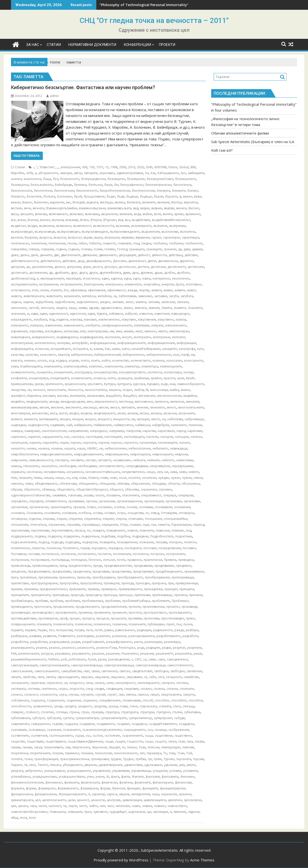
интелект (179, 337)
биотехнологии (143, 191)
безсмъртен (116, 179)
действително (50, 261)
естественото (21, 290)
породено (99, 548)
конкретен (44, 372)
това (172, 753)
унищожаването (79, 771)
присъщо (126, 595)
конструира (83, 372)
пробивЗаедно (22, 601)
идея (91, 314)
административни (130, 173)
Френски (119, 788)
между (54, 402)
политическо (20, 548)
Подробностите (162, 536)
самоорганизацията (54, 665)
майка (174, 390)
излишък (37, 325)
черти (73, 806)
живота (16, 296)
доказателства (42, 267)
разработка (20, 642)
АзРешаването (168, 173)
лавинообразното (191, 384)
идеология (78, 314)
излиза (181, 319)
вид (136, 208)
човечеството (177, 806)
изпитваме (142, 325)
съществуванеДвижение (85, 741)
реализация (153, 642)
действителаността (25, 261)
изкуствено (166, 319)
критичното (54, 384)
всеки (22, 220)
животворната (34, 296)
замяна (141, 302)
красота (170, 378)
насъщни (182, 437)
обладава (159, 484)
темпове (188, 747)
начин (32, 448)
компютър (132, 366)
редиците (153, 648)
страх (85, 712)
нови (104, 478)
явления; (180, 812)
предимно (184, 566)
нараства (149, 431)
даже (15, 255)
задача (16, 302)
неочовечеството (111, 466)
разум (76, 642)
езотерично (161, 278)
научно (116, 443)
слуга (63, 695)
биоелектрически (158, 185)
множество (40, 413)
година (61, 249)
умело (191, 765)
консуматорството (132, 372)
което (85, 361)
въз (127, 220)
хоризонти (169, 794)
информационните (132, 343)
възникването (141, 226)
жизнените (72, 296)
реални (41, 648)
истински (42, 349)
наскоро (78, 437)
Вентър (177, 202)
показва (161, 542)
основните (52, 513)
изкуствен (129, 319)
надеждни (18, 425)
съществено (183, 736)
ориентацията (61, 507)
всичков (58, 220)
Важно (27, 202)
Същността (135, 741)
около (100, 495)
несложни (34, 472)
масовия (49, 396)
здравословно (111, 308)
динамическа (168, 261)
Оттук (124, 525)
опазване (113, 495)
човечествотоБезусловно (29, 812)
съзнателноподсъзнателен (102, 730)
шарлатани (137, 812)
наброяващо (194, 419)
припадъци (60, 595)
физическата (90, 782)
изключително (109, 319)
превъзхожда (21, 566)
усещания (160, 771)
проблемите (161, 601)
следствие (131, 689)
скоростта (77, 689)
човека (147, 806)
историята (80, 349)
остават (110, 513)
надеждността (38, 425)
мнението (158, 407)
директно (187, 261)
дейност (144, 255)
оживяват (59, 495)
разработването (168, 636)
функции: (134, 788)
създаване (87, 724)
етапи (44, 290)
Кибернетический (108, 355)
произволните (66, 612)
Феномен (187, 777)
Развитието (67, 636)
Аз (147, 173)
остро (121, 513)
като (200, 349)
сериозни (38, 683)
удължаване (153, 765)
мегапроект (147, 396)
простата (135, 612)
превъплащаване (45, 566)
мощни (78, 419)
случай (100, 695)
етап (35, 290)
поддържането (22, 536)
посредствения (170, 548)
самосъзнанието (47, 671)
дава (187, 249)
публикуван (156, 624)
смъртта (189, 695)
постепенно (50, 554)
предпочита (82, 571)
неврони (181, 454)
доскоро (111, 267)
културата (124, 384)
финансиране (163, 782)
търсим (198, 759)
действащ (176, 255)
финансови (183, 782)
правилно (135, 560)
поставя (34, 554)
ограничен (149, 489)
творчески (99, 747)
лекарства (18, 390)
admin (53, 96)
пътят (99, 630)
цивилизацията (155, 800)
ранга (138, 642)
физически (109, 782)
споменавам (132, 700)
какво (116, 349)
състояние (112, 736)
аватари (66, 173)
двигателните (71, 255)
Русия (92, 659)
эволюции (161, 812)
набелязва (175, 419)
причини (196, 595)
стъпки (177, 712)
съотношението (61, 736)
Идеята (102, 314)
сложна (159, 689)
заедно (105, 302)
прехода (128, 583)
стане (134, 706)
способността (21, 706)
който (106, 361)
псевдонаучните (23, 624)
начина (44, 448)
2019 (132, 167)
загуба (174, 296)
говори (34, 249)
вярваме (128, 237)
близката (164, 191)
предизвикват (164, 566)
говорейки (19, 249)
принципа (187, 589)
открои (121, 519)
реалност (69, 648)
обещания (107, 484)
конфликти (19, 378)
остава (98, 513)
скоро (63, 689)
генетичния (57, 243)
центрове (114, 800)
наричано (18, 437)
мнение (143, 407)
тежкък (132, 747)
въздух (32, 226)
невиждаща (179, 448)
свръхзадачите (68, 677)
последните (133, 548)
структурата (130, 712)
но (68, 478)
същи (109, 741)
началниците (168, 443)
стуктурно (163, 712)
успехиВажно (21, 777)
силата (99, 683)
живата (156, 290)
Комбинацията (31, 366)
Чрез (88, 812)
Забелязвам (127, 296)
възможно (64, 226)
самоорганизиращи (151, 665)
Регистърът (127, 648)
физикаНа (72, 782)
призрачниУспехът (53, 589)
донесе (60, 267)
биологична (182, 185)
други (93, 273)
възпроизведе (45, 232)
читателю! (123, 806)
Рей (14, 654)
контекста (155, 372)
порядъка (115, 548)
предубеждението (169, 571)
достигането (177, 267)
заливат (118, 302)
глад (136, 243)
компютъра (150, 366)
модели (86, 413)
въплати (17, 237)
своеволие (194, 671)
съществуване (56, 741)
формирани (89, 788)
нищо (60, 478)
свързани (102, 677)
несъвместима (54, 472)
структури (147, 712)
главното (109, 243)
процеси (103, 618)
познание (147, 542)
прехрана (159, 583)
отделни (35, 519)
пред (63, 566)
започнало (19, 308)
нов (75, 478)
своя (41, 677)
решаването (81, 654)
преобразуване (104, 577)
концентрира (39, 378)
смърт (155, 695)
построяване (40, 560)
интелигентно (45, 343)
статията (165, 706)
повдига (99, 530)
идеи (44, 314)
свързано (118, 677)
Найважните (103, 425)
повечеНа (147, 530)
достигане (158, 267)
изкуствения (147, 319)
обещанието (88, 484)
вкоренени (110, 214)
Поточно (95, 560)
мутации (143, 419)
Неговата (62, 460)
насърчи (167, 437)
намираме (32, 431)
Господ (122, 249)
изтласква (71, 331)
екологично (181, 278)
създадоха (187, 724)
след (89, 689)
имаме (129, 331)
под (188, 530)
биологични (43, 191)
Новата (93, 478)
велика (120, 202)
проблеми (113, 601)
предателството (80, 566)
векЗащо (106, 202)
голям (98, 249)
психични (120, 624)
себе (153, 677)
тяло (32, 765)
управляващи (141, 771)
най (69, 425)
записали (168, 302)
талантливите (54, 747)
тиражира (154, 753)
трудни (116, 759)
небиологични (140, 448)
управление (102, 771)
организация (154, 501)
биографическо (132, 185)
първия (30, 630)
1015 (100, 167)
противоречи (48, 618)
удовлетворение (110, 765)
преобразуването (130, 577)
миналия (193, 402)
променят (119, 612)
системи (34, 689)
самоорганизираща (119, 665)
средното (85, 706)
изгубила (40, 319)
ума (182, 765)
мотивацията (49, 419)
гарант (156, 237)
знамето (180, 308)
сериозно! (54, 683)
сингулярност (125, 683)
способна (196, 700)
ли (29, 390)
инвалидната (21, 337)
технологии (103, 753)
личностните (56, 390)
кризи (39, 384)
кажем (98, 349)
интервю (64, 343)
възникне (160, 226)
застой (34, 308)
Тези (142, 747)
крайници (142, 378)
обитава (123, 484)
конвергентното (23, 372)
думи (127, 273)
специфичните (110, 700)
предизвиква (143, 566)
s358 (29, 173)
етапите (56, 290)
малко (185, 390)
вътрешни (112, 237)
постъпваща (60, 560)
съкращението (135, 730)
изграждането (21, 319)
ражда (179, 630)
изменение (54, 325)
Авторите (91, 173)
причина (181, 595)
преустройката (91, 583)
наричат (34, 437)
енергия (168, 284)
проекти (135, 607)
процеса (88, 618)
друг (74, 273)
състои (98, 736)
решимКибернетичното (29, 659)
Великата (134, 202)
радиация (144, 630)
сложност (31, 695)
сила (89, 683)
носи (123, 478)
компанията (53, 366)
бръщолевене (94, 196)
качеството (48, 355)
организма (174, 501)
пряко (190, 618)
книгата (17, 361)
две (56, 255)
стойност (32, 712)
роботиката (77, 659)
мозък (144, 413)
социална (38, 700)
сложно (17, 695)
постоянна (141, 554)
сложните (187, 689)
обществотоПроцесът (92, 489)
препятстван (20, 583)
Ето (66, 290)
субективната (21, 718)
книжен (30, 361)
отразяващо (91, 525)
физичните (143, 782)
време (179, 214)
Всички (33, 220)
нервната (18, 472)
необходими (87, 466)
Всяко (84, 220)
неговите (77, 460)
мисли (104, 407)
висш (15, 214)
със (88, 736)
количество (121, 361)
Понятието (71, 548)
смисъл (143, 695)
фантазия (153, 777)
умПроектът (34, 771)
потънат (109, 560)
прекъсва (84, 577)
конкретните (63, 372)
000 (85, 167)
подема (40, 536)
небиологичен (116, 448)
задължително (87, 302)
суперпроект (163, 718)
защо (73, 308)
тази (182, 741)
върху (99, 237)
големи (86, 249)
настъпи (152, 437)
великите (149, 202)
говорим (47, 249)
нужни (187, 478)
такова (27, 747)
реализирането (22, 648)
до (28, 267)
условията (190, 771)
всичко (45, 220)
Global (184, 167)
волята (168, 214)
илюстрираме (98, 331)
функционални (46, 794)
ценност (83, 800)
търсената (184, 759)
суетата (68, 718)
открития (75, 519)
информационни (103, 343)
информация (186, 343)
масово (63, 396)
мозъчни (170, 413)
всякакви (72, 220)
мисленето (73, 407)
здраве (94, 308)
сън (150, 730)
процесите (118, 618)
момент (17, 419)
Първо (42, 630)
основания (182, 507)
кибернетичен (82, 355)
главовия (124, 243)
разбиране (19, 636)
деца (81, 261)
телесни (154, 747)
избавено (116, 314)
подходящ (73, 542)
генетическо (20, 243)
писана (80, 530)
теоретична (20, 753)
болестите (34, 196)
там (68, 747)
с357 (138, 659)
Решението (130, 654)
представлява (121, 571)
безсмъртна (20, 185)
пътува (79, 630)
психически (83, 624)
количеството (141, 361)
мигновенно (144, 402)
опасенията (131, 495)
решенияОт (164, 654)
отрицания (110, 525)
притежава (142, 595)
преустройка (69, 583)
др (51, 273)
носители (149, 478)
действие (191, 255)
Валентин (41, 202)
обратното (32, 489)
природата (93, 595)
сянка (172, 741)
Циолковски (193, 800)
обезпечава (68, 484)
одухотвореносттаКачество (31, 495)
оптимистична (56, 501)
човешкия (75, 812)
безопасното (70, 179)
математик (78, 396)
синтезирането (148, 683)
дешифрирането (99, 261)
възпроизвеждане (95, 232)
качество (32, 355)
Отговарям (169, 513)
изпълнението (176, 325)
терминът (72, 753)
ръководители (119, 659)
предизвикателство (118, 566)
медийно (18, 402)
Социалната (56, 700)
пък (179, 624)
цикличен (175, 800)
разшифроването (119, 642)
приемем (31, 589)
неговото (104, 460)
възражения (151, 232)
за (115, 296)
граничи (170, 249)
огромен (165, 489)
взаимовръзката (119, 208)
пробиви (41, 601)
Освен (91, 507)
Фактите (138, 777)
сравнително (43, 706)
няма (29, 484)
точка (28, 759)
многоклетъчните (191, 407)
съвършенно (41, 724)
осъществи (136, 513)
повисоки (163, 530)
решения (147, 654)
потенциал (79, 560)
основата (18, 513)
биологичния (64, 191)
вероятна (191, 202)
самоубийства (71, 671)
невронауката (140, 454)
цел (38, 800)
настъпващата (134, 437)
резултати (194, 648)
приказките (77, 589)
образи (16, 489)
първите (17, 630)
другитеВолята (110, 273)
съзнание (54, 730)
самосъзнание (22, 671)
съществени (164, 736)
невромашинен (116, 454)
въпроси (60, 237)
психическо (102, 624)
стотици (61, 712)
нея (160, 472)
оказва (88, 495)
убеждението (73, 765)
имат (139, 331)
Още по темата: (27, 156)
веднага (92, 202)
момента (31, 419)
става (124, 706)
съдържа (71, 724)
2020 (140, 167)
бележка (80, 185)
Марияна (34, 396)
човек (136, 806)
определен (19, 501)
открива (49, 519)
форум (105, 788)
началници (148, 443)
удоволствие (133, 765)
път (51, 630)
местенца (126, 402)
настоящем (94, 437)
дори (87, 267)
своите (16, 677)
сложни (172, 689)
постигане (68, 554)
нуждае (164, 478)
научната (90, 443)
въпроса (45, 237)
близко (193, 191)
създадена (139, 724)
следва (99, 689)
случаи (73, 695)
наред (181, 431)
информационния (161, 343)
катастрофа (187, 349)
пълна (188, 624)
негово (91, 460)
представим (101, 571)
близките (179, 191)
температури (171, 747)
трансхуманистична (75, 759)
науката (35, 443)
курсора (139, 384)
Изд (52, 319)
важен (188, 196)
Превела (170, 560)
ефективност (116, 290)
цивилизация (132, 800)
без (56, 179)
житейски (104, 296)
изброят (131, 314)
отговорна (186, 513)
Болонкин (65, 196)
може (122, 413)
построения (20, 560)
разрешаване (59, 642)
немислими (185, 460)
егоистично (91, 278)
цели (71, 800)
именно (150, 331)
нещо (151, 472)
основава (146, 507)
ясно (32, 818)
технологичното (126, 753)
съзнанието (72, 730)
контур (189, 372)
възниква (123, 226)
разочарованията (141, 636)
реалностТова (107, 648)
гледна (146, 243)
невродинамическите (56, 454)
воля (157, 214)
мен (90, 402)
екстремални (49, 284)
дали (34, 255)
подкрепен (71, 536)
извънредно (180, 314)
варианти (57, 202)
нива (174, 472)
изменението (74, 325)
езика (146, 278)
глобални (176, 243)
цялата (23, 806)
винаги (181, 208)
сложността (49, 695)
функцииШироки (173, 788)
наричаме (195, 431)
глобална (160, 243)
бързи (159, 196)
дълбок (170, 273)
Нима (38, 478)
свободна (161, 671)
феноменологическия (27, 782)
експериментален (24, 284)
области (174, 484)
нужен (176, 478)
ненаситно (49, 466)
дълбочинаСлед (23, 278)
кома (15, 366)
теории (58, 753)
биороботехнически (115, 191)
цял (14, 806)
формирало (47, 788)
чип (102, 806)
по (89, 530)
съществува (35, 741)
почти (121, 560)
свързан (87, 677)
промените (102, 612)
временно (193, 214)
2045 (149, 167)
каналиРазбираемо (146, 349)
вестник (17, 208)
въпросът (75, 237)
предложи (18, 571)
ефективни (78, 290)
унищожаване (55, 771)
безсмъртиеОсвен (160, 179)
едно (137, 278)
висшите (27, 214)
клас (176, 355)
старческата (148, 706)
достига (143, 267)
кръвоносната (75, 384)
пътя (89, 630)
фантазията (170, 777)
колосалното (194, 361)
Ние (14, 478)
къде (164, 384)
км (193, 355)
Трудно (128, 759)
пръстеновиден (173, 618)
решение (113, 654)
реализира (172, 642)
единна (116, 278)
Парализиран (181, 525)
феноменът (54, 782)
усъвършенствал (45, 777)
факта (115, 777)
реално (54, 648)
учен (90, 777)
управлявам (121, 771)
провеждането (22, 607)
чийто (93, 806)
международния (73, 402)
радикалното (163, 630)
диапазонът (137, 261)
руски (102, 659)
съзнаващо (37, 730)
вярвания (143, 237)
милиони (177, 402)
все (13, 220)
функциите (150, 788)
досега (98, 267)
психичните (137, 624)
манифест (18, 396)
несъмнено (75, 472)
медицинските (37, 402)
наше (81, 448)
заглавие (161, 296)
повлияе (178, 530)
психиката (44, 624)
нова (83, 478)
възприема (177, 226)
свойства (29, 677)
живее (168, 290)
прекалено (67, 577)
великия (163, 202)
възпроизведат (22, 232)
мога (54, 413)
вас (68, 202)
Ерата (180, 284)
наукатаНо (50, 443)
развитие (50, 636)
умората (17, 771)
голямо (110, 249)
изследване (53, 331)
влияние (126, 214)
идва (34, 314)
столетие (47, 712)
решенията (183, 654)
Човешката (58, 812)
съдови (57, 724)
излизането (20, 325)
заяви (83, 308)
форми (31, 788)
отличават (136, 519)
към (172, 384)
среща (113, 706)
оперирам (186, 495)
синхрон (168, 683)
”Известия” (47, 167)
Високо (194, 208)
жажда (132, 290)
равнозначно (125, 630)
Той (189, 753)
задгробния (44, 302)
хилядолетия (141, 794)
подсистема (184, 536)
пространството (155, 612)
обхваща (48, 489)
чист (110, 806)
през (14, 577)
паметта (164, 525)
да (180, 249)
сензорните (20, 683)
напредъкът (99, 431)
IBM (193, 167)
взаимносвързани (92, 208)
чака (33, 806)
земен (128, 308)
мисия (44, 407)
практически (153, 560)
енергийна (152, 284)
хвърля (124, 794)
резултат (179, 648)
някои (198, 478)
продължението (87, 607)
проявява (135, 618)
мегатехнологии (169, 396)
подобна (124, 536)
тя (26, 765)
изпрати (157, 325)
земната (140, 308)
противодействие (24, 618)
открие (62, 519)
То (165, 753)
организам (107, 501)
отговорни (19, 519)
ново (113, 478)
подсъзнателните (24, 542)
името (163, 331)
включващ (92, 214)
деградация (127, 255)
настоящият (113, 437)
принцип (171, 589)
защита (61, 308)
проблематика (93, 601)
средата (70, 706)
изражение (19, 331)
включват (76, 214)
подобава (108, 536)
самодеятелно (177, 659)
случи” (112, 695)
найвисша (143, 425)
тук (150, 759)
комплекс (96, 366)
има (119, 331)
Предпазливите (39, 571)
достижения (38, 273)
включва (41, 214)
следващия (114, 689)
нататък (196, 437)
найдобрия (160, 425)
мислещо (90, 407)
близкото (18, 196)
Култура (110, 384)
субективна (192, 712)
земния (154, 308)
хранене (185, 794)
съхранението (132, 736)
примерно (109, 589)
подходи (57, 542)
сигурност (77, 683)
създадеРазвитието (163, 724)
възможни (47, 226)
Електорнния (94, 284)
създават (123, 724)
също (149, 741)
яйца (15, 818)
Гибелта (95, 243)
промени (85, 612)
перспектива (20, 530)
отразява (73, 525)
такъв (38, 747)
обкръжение (140, 484)
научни (104, 443)
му (133, 419)
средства (100, 706)
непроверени (160, 466)
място (156, 419)
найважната (83, 425)
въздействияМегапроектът (171, 220)
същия (120, 741)
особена (85, 513)
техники (87, 753)
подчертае (90, 542)
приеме (17, 589)
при (171, 583)
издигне (62, 319)
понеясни (54, 548)
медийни (190, 396)
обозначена (191, 484)
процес (75, 618)
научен (76, 443)
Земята (167, 308)
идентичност (59, 314)
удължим (171, 765)
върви (88, 237)
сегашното (174, 677)
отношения (20, 525)
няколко (17, 484)
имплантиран (179, 331)
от (147, 513)
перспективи (40, 530)
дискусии (18, 267)
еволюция (73, 278)
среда (58, 706)
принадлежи (153, 589)
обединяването (46, 484)
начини (57, 448)
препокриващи (183, 577)
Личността (75, 390)
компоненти (114, 366)
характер (99, 794)
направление (78, 431)
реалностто (86, 648)
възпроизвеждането (125, 232)
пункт (170, 624)
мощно (90, 419)
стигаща (189, 706)
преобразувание (157, 577)
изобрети (93, 325)
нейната (139, 460)
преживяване (194, 571)
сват (87, 671)
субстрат (38, 718)
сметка (131, 695)
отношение (154, 519)
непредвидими (137, 466)
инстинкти (112, 337)
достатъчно (127, 267)
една (127, 278)
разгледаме (85, 636)
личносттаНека (96, 390)
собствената (20, 700)
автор (78, 173)
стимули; (17, 712)
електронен (114, 284)
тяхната (55, 765)
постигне (104, 554)
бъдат (111, 196)
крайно (156, 378)
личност (39, 390)
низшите (25, 478)
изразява (36, 331)
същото (161, 741)
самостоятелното (180, 665)
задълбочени (65, 302)
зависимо (145, 296)
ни (166, 472)
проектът (173, 607)
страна (74, 712)
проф (64, 618)
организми (192, 501)
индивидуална (67, 337)
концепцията (60, 378)
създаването (106, 724)
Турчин (169, 759)
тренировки (100, 759)
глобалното (194, 243)
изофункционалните (117, 325)
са (145, 659)
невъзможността (41, 460)
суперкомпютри (87, 718)
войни (147, 214)
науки (64, 443)
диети (152, 261)
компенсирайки (75, 366)
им (112, 331)
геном (72, 243)
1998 (114, 167)
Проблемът (180, 601)
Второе (96, 220)
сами (152, 659)
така (190, 741)
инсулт (127, 337)
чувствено (100, 812)
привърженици (187, 583)
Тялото (43, 765)
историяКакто (61, 349)
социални (74, 700)
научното (131, 443)
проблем (56, 601)
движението (108, 255)
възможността (104, 226)
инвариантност (43, 337)
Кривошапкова (22, 384)
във (121, 220)
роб (64, 659)
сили (110, 683)
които (95, 361)
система (182, 683)
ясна (23, 818)
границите (154, 249)
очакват (135, 525)
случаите (87, 695)
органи (91, 501)
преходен (143, 583)
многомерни (21, 413)
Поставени (19, 554)
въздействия (141, 220)
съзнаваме (19, 730)
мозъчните (187, 413)
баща (47, 179)
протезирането (180, 612)
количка (159, 361)
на (164, 419)
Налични (195, 425)
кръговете (95, 384)
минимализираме (24, 407)
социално (90, 700)
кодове (74, 361)
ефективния (97, 290)
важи (198, 196)
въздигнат (18, 226)
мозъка (156, 413)
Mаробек (18, 173)
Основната (34, 513)
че (65, 806)
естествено (194, 284)
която (112, 378)
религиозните (29, 654)
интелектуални (22, 343)
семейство (191, 677)
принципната (41, 595)
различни (119, 636)
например (117, 431)
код (51, 361)
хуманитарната (22, 800)
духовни (147, 273)
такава (199, 741)
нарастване (166, 431)
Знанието (195, 308)
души (158, 273)
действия (69, 261)
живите (180, 290)
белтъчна (95, 185)
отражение (57, 525)
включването (58, 214)
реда (141, 648)
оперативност (151, 495)
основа (132, 507)
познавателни (127, 542)
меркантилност (106, 402)
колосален (174, 361)
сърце (79, 736)
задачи (28, 302)
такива (16, 747)
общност (116, 489)
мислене (57, 407)
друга (83, 273)
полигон (190, 542)
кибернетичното (159, 355)
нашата (70, 448)
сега (161, 677)
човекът (160, 806)
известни (146, 314)
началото (18, 448)
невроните (19, 460)
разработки (39, 642)
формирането (68, 788)
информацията (22, 349)
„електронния (70, 167)
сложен (146, 689)
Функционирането (72, 794)
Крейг (190, 378)
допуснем (74, 267)
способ (148, 700)
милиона (162, 402)
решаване (62, 654)
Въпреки (31, 237)
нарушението (52, 437)
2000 (123, 167)
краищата (125, 378)
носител (134, 478)
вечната (38, 208)
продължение (63, 607)
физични (126, 782)
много (172, 407)
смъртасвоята (171, 695)
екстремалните (71, 284)
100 (92, 167)
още (146, 525)
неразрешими (182, 466)
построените (176, 554)
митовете (128, 407)
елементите (133, 284)
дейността (159, 255)
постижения (122, 554)
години (74, 249)
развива (35, 636)
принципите (20, 595)
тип (142, 753)
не (101, 448)
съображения (179, 730)
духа (135, 273)
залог (129, 302)
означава (75, 495)
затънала (47, 308)
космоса (99, 378)
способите (179, 700)
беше (108, 185)
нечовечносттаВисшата (103, 472)
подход (44, 542)
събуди (180, 718)
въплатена (188, 232)
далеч (25, 255)
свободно (178, 671)
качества (17, 355)
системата (18, 689)
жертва (144, 290)
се (146, 677)
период (199, 525)
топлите (17, 759)
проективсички (154, 607)
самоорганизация (24, 665)
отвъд (155, 513)
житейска (89, 296)
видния (157, 208)
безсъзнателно (42, 185)
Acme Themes (202, 860)
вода (137, 214)
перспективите (62, 530)
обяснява (132, 489)
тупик (158, 759)
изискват (90, 319)
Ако (183, 173)
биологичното (87, 191)
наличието (179, 425)
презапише (28, 577)
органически (39, 507)
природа (77, 595)
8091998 (160, 167)
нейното (168, 460)
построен (157, 554)
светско (125, 671)
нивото (194, 472)
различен (103, 636)
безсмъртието (186, 179)
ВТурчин (110, 220)
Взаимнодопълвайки (62, 208)
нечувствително (133, 472)
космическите (81, 378)
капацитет (170, 349)
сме (121, 695)
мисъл (115, 407)
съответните (20, 736)
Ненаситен (31, 466)
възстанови (170, 232)
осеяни (119, 507)
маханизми (96, 396)
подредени (140, 536)
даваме (197, 249)
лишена (115, 390)
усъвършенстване (72, 777)
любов (139, 390)
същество (18, 741)
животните (54, 296)
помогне (38, 548)
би (116, 185)
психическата (63, 624)
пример (93, 589)
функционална (22, 794)
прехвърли (112, 583)
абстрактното (48, 173)
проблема (72, 601)
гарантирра (191, 237)
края (181, 378)
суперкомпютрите (114, 718)
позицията (107, 542)
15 (107, 167)
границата (137, 249)
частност (55, 806)
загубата (187, 296)
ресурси (47, 654)
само (161, 659)
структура (112, 712)
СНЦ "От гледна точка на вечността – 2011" (154, 20)
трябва (141, 759)
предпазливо (62, 571)
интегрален (142, 337)
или (83, 331)
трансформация (46, 759)
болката (49, 196)
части (42, 806)
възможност (82, 226)
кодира (61, 361)
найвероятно (123, 425)
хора (156, 794)
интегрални (161, 337)
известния (162, 314)
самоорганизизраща (87, 665)
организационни (130, 501)
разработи (190, 636)
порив (85, 548)
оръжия (79, 507)
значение (18, 314)
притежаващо (162, 595)
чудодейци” (118, 812)
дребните (62, 273)
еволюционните (52, 278)
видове (169, 208)
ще (149, 812)
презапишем (48, 577)
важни (16, 202)
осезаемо (105, 507)
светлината (110, 671)
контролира (173, 372)
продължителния (114, 607)
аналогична (32, 179)
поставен (189, 548)
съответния (39, 736)
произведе (189, 607)
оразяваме (76, 501)
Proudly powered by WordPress (121, 860)
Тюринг (17, 765)
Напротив (133, 431)
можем (133, 413)
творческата (81, 747)
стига (177, 706)
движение (90, 255)
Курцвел (153, 384)
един (105, 278)
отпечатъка (38, 525)
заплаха (183, 302)
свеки (95, 671)
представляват (143, 571)
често (83, 806)
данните (46, 255)
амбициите (196, 173)
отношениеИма (176, 519)
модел (74, 413)
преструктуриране (44, 583)
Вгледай (79, 202)
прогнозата (43, 607)
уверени (90, 765)
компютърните (171, 366)
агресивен (107, 173)
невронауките (163, 454)
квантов (64, 355)
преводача (186, 560)
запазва (154, 302)
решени (98, 654)
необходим (68, 466)
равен (109, 630)
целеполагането (54, 800)
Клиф (185, 355)
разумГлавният (93, 642)
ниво (183, 472)
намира (17, 431)
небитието (160, 448)
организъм (19, 507)
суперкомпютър (140, 718)
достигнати (196, 267)
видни (145, 208)
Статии (20, 167)
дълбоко (183, 273)
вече (27, 208)
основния (69, 513)
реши (198, 654)
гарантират (172, 237)
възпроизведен (68, 232)
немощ (16, 466)
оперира (170, 495)
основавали (163, 507)
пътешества (64, 630)
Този (181, 753)
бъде (121, 196)
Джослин (120, 261)
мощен (65, 419)
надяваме (57, 425)
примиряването (130, 589)
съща (149, 736)
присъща (110, 595)
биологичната (22, 191)
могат (63, 413)
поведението (116, 530)
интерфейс (80, 343)
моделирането (105, 413)
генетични (39, 243)
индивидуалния (91, 337)
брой (78, 196)
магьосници (159, 390)
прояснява (152, 618)
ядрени (194, 812)
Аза (153, 173)
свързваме (134, 677)
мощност (104, 419)
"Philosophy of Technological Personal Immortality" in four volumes (158, 5)
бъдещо (146, 196)
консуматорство (105, 372)
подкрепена (90, 536)
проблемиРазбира (136, 601)
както (126, 349)
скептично (49, 689)
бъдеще (132, 196)
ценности (98, 800)
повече (132, 530)
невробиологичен (25, 454)
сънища (161, 730)
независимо (122, 460)
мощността (121, 419)
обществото (66, 489)
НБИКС (92, 448)
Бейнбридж (63, 185)
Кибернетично (134, 355)
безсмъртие (136, 179)
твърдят (114, 747)
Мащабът (130, 396)
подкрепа (55, 536)
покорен (176, 542)
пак (154, 525)
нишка (49, 478)
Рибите (54, 659)
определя (36, 501)
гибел (83, 243)
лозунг (127, 390)
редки (166, 648)
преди (98, 566)
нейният (153, 460)
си (66, 683)
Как (107, 349)
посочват (150, 548)
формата (17, 788)
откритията (92, 519)
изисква (76, 319)
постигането (87, 554)
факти (126, 777)
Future (173, 167)
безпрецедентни (93, 179)
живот (191, 290)
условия (175, 771)
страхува (97, 712)
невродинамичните (88, 454)
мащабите (113, 396)
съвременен (20, 724)
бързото (171, 196)
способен (162, 700)
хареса (112, 794)
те (123, 747)
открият (108, 519)
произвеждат (21, 612)
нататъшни (19, 443)
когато (42, 361)
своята (51, 677)
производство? (43, 612)
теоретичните (40, 753)
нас (67, 437)
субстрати (54, 718)
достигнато (19, 273)
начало (185, 443)
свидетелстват (142, 671)
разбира (192, 630)
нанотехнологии (54, 431)
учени (100, 777)
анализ (16, 179)
